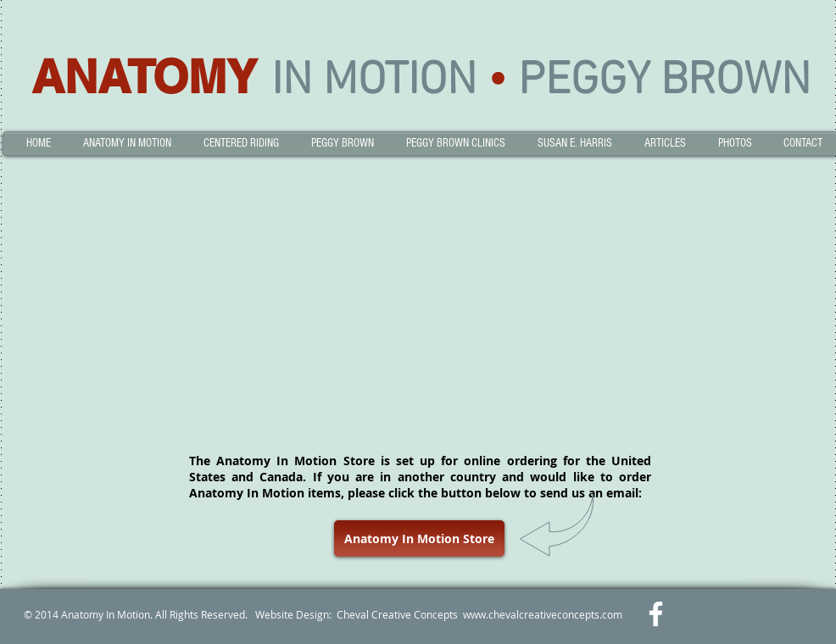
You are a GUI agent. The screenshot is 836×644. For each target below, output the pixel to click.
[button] (127, 144)
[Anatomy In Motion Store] (419, 539)
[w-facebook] (656, 614)
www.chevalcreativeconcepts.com (543, 614)
